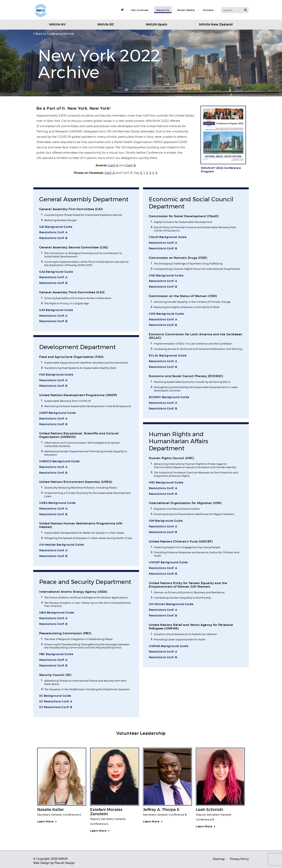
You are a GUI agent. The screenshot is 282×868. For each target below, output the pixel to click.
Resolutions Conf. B (53, 238)
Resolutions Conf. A (53, 232)
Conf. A (113, 165)
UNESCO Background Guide (59, 461)
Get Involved (140, 10)
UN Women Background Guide (171, 604)
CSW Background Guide (166, 314)
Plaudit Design (65, 863)
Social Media (186, 10)
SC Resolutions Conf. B (56, 707)
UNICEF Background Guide (168, 563)
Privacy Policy (239, 859)
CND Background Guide (166, 276)
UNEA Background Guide (57, 503)
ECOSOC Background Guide (169, 397)
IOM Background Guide (166, 521)
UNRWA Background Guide (169, 646)
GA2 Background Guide (56, 272)
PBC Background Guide (56, 654)
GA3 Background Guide (56, 310)
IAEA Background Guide (57, 613)
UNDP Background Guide (57, 413)
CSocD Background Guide (168, 237)
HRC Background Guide (166, 483)
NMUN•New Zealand (216, 25)
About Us (163, 10)
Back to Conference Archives (55, 34)
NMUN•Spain (157, 25)
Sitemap (219, 859)
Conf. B (131, 165)
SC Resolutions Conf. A (56, 702)
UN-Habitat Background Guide (61, 545)
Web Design (41, 863)
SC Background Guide (55, 696)
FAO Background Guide (56, 375)
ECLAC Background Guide (168, 356)
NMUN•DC (106, 25)
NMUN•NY (57, 25)
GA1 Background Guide (56, 227)
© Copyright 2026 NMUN (50, 859)
